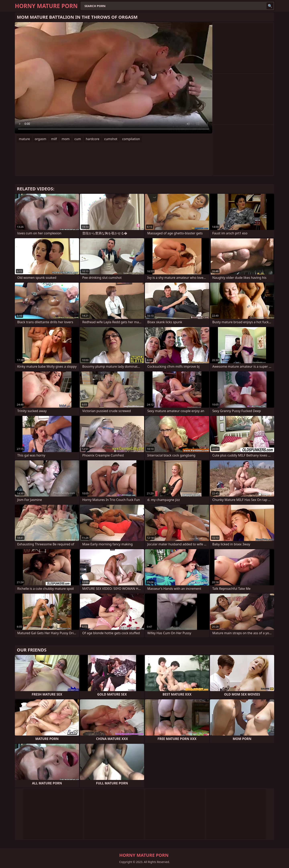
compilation (131, 139)
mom (66, 139)
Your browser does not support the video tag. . (114, 78)
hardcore (93, 139)
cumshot (111, 139)
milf (54, 139)
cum (78, 139)
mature (24, 139)
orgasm (41, 139)
